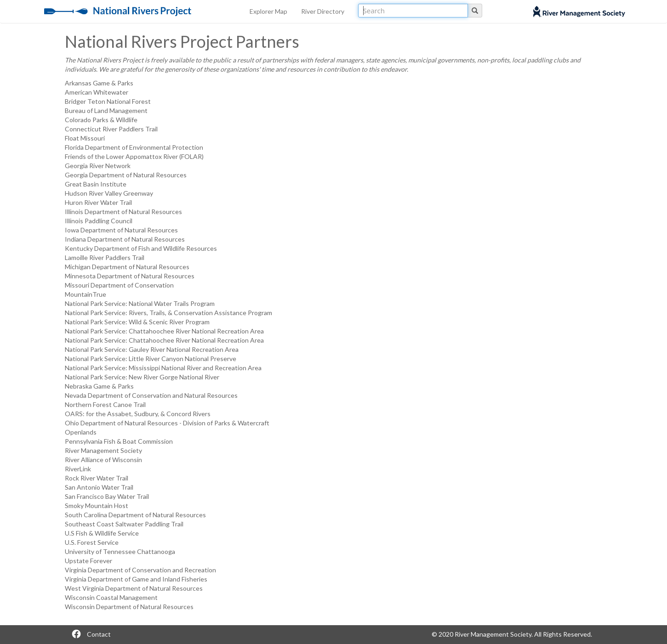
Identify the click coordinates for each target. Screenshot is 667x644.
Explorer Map (268, 11)
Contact (99, 634)
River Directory (323, 11)
